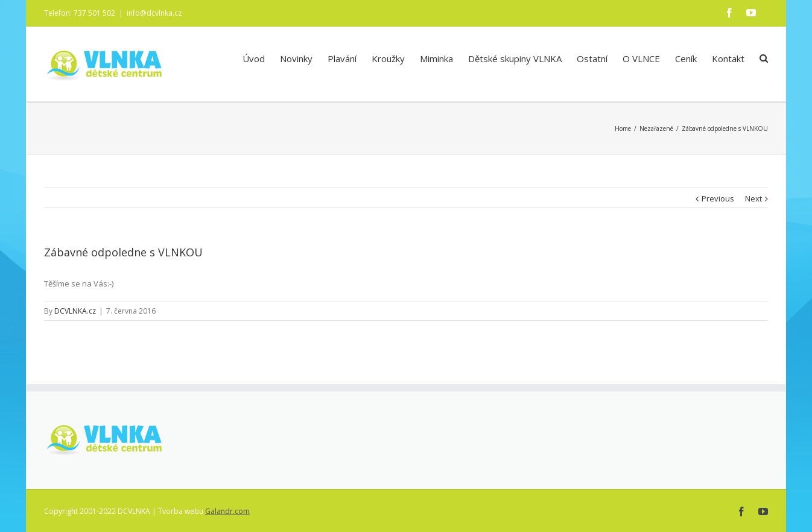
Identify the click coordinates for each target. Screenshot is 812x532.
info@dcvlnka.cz (154, 13)
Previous (718, 198)
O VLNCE (641, 59)
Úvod (254, 59)
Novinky (296, 59)
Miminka (436, 59)
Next (753, 198)
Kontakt (728, 59)
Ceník (686, 59)
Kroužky (388, 59)
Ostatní (592, 59)
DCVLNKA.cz (75, 310)
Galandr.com (227, 511)
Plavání (342, 59)
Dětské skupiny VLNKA (515, 59)
